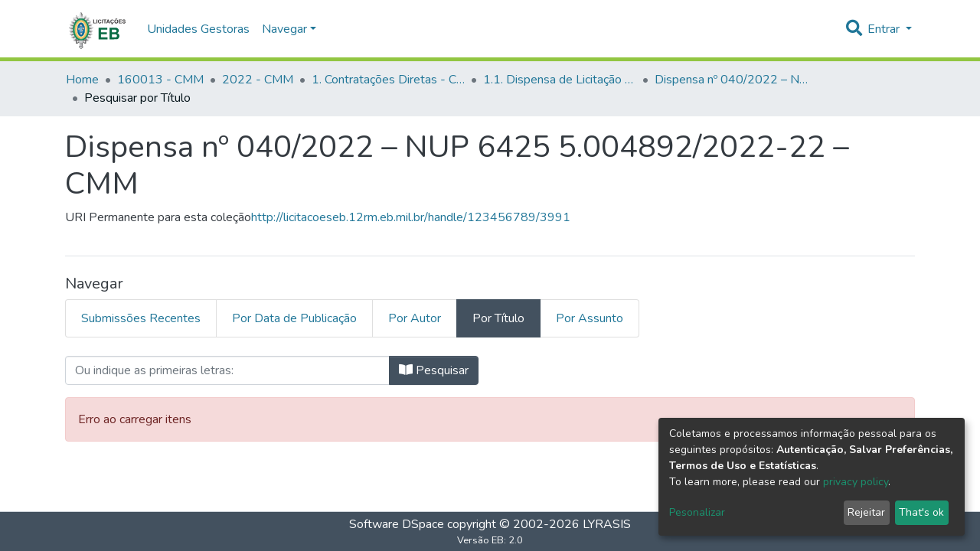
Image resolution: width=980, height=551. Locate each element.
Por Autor (415, 318)
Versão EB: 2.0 (490, 540)
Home (82, 80)
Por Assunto (590, 318)
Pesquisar (434, 370)
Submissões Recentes (141, 318)
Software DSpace (397, 524)
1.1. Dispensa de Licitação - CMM (560, 80)
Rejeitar (866, 512)
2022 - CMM (258, 80)
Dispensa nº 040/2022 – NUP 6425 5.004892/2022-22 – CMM (731, 80)
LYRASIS (607, 524)
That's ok (921, 512)
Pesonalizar (697, 512)
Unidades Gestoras (198, 29)
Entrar (885, 29)
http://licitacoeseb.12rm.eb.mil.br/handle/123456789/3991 (411, 217)
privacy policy (856, 482)
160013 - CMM (160, 80)
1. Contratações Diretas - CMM (388, 80)
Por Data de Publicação (294, 318)
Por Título (498, 318)
